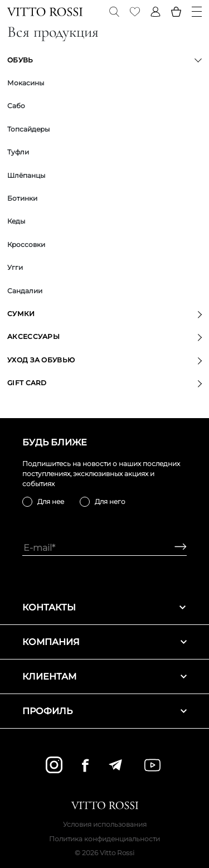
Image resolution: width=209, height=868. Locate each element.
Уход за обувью (41, 360)
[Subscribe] (176, 548)
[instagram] (54, 765)
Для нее (51, 501)
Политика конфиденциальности (104, 839)
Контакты (104, 607)
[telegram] (115, 765)
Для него (110, 501)
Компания (104, 642)
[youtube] (152, 765)
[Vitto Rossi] (45, 12)
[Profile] (155, 12)
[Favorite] (135, 12)
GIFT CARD (27, 383)
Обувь (20, 60)
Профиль (104, 711)
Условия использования (105, 824)
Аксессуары (33, 336)
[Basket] (176, 12)
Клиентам (104, 677)
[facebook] (85, 765)
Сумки (21, 314)
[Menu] (197, 12)
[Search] (114, 12)
